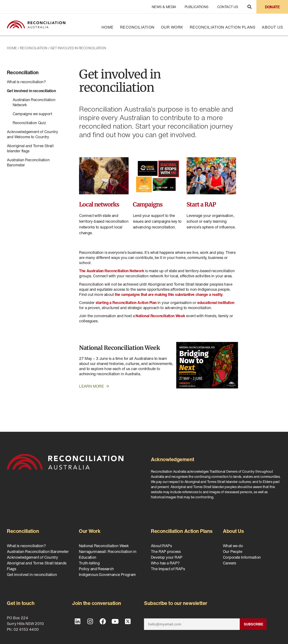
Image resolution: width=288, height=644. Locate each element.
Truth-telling (89, 563)
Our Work (172, 27)
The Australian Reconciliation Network (112, 271)
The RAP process (166, 551)
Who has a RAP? (165, 563)
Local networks (99, 204)
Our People (232, 551)
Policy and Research (96, 569)
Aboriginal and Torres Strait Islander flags (30, 148)
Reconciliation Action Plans (223, 27)
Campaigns (148, 204)
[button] (249, 7)
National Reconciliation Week (119, 348)
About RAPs (161, 546)
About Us (272, 27)
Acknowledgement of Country (32, 557)
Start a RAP (201, 204)
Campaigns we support (32, 114)
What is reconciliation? (26, 82)
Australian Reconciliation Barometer (28, 162)
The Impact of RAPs (168, 569)
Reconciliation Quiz (29, 123)
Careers (229, 563)
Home (108, 27)
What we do (233, 546)
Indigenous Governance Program (107, 574)
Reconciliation (137, 27)
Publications (197, 7)
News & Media (164, 7)
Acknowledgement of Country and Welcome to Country (32, 134)
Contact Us (228, 7)
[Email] (192, 624)
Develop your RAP (167, 557)
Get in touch (21, 603)
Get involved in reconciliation (31, 91)
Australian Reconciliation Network (34, 102)
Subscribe (253, 624)
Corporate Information (242, 557)
